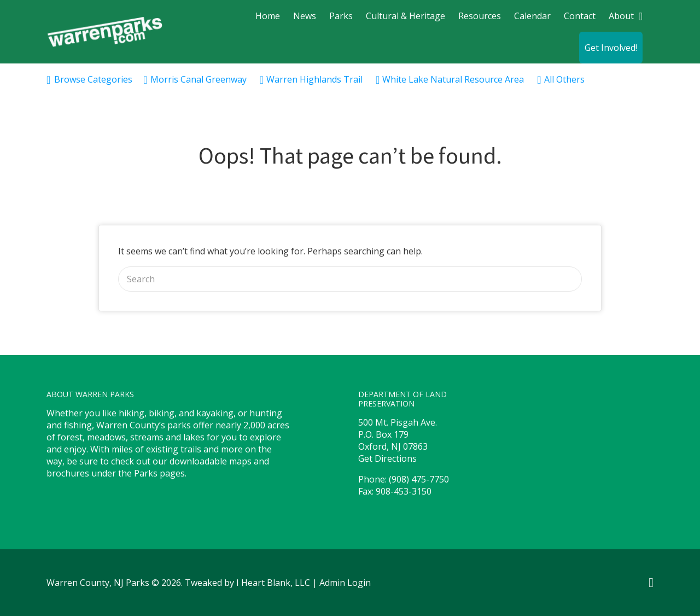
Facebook (651, 583)
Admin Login (345, 583)
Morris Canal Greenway (199, 79)
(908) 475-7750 (419, 479)
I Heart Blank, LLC (273, 583)
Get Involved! (611, 48)
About (621, 16)
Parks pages (159, 473)
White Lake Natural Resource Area (453, 79)
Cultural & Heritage (406, 16)
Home (268, 16)
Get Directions (387, 458)
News (305, 16)
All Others (564, 79)
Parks (341, 16)
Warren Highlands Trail (314, 79)
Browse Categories (93, 79)
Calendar (532, 16)
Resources (480, 16)
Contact (580, 16)
